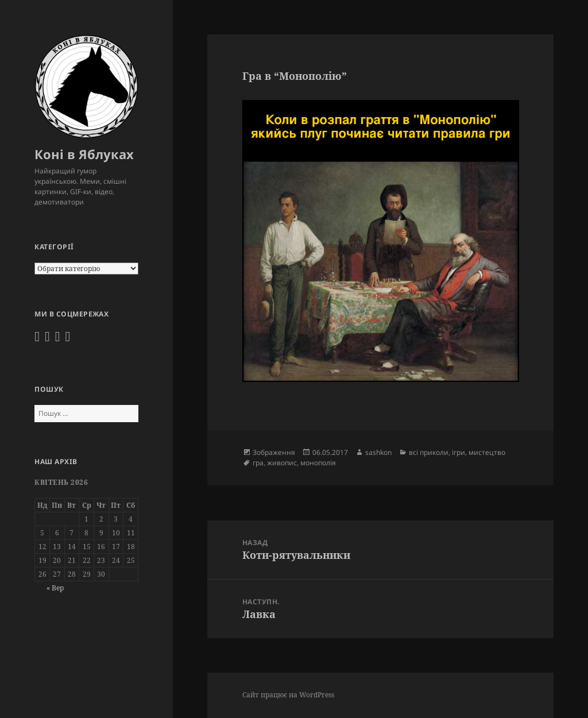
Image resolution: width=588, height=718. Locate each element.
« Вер (55, 588)
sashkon (378, 452)
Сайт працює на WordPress (288, 695)
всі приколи (429, 452)
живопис (282, 463)
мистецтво (487, 452)
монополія (318, 463)
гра (258, 463)
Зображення (274, 452)
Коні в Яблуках (84, 154)
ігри (459, 452)
